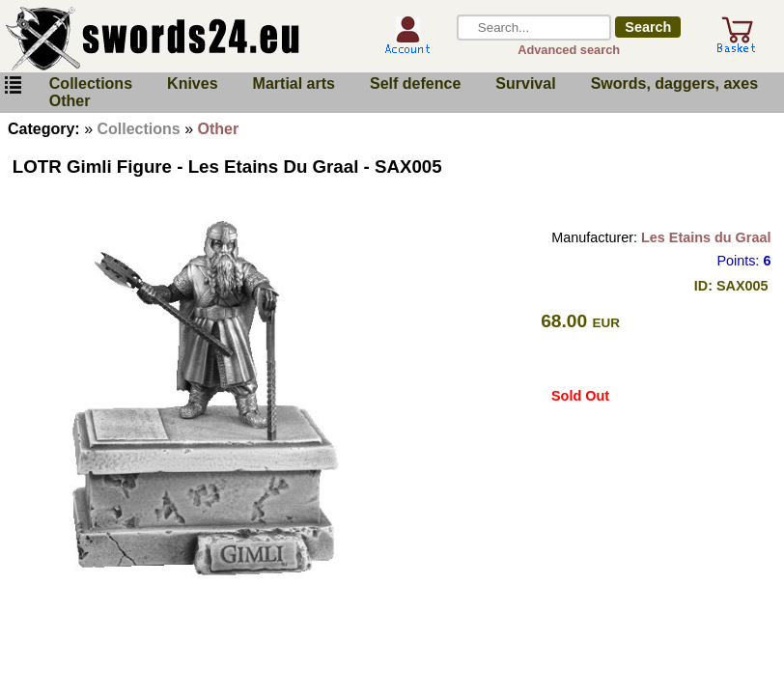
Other (70, 101)
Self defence (415, 83)
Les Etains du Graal (706, 237)
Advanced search (569, 50)
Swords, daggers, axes (674, 83)
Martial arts (294, 83)
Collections (91, 83)
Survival (525, 83)
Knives (192, 83)
